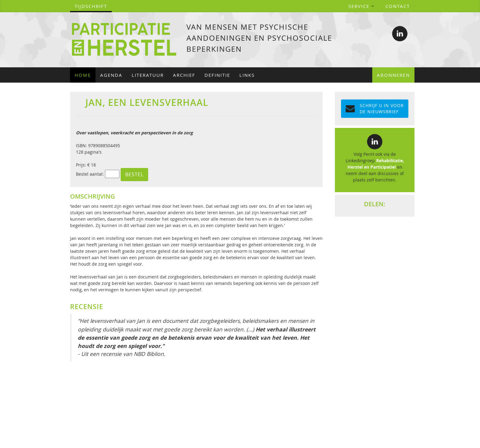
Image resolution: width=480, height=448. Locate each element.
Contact (398, 6)
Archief (184, 75)
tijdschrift (91, 6)
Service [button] (362, 6)
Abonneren (393, 75)
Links (247, 75)
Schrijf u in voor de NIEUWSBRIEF (375, 108)
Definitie (217, 75)
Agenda (111, 75)
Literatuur (148, 75)
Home (83, 75)
